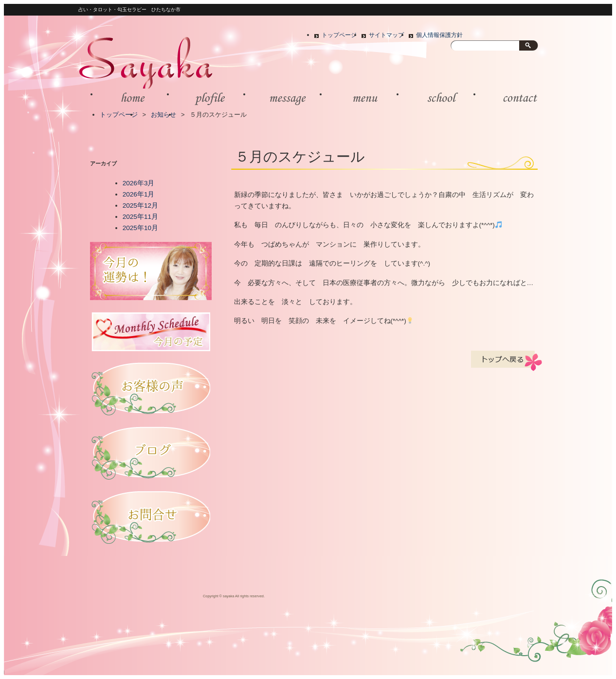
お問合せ (514, 98)
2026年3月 (139, 183)
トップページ (339, 35)
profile (207, 98)
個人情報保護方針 (439, 35)
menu (360, 98)
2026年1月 (139, 194)
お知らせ (163, 115)
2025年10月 (140, 228)
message (283, 98)
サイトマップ (386, 35)
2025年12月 (140, 205)
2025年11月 (140, 217)
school (437, 98)
